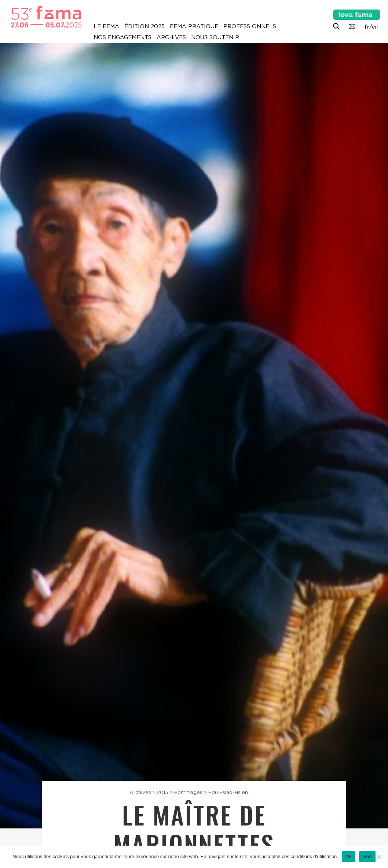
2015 (163, 792)
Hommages (188, 792)
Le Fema (106, 26)
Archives (171, 37)
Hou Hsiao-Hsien (228, 792)
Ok (349, 856)
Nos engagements (122, 37)
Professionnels (250, 26)
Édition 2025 (144, 26)
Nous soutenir (215, 37)
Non (367, 856)
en (375, 27)
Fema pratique (194, 26)
